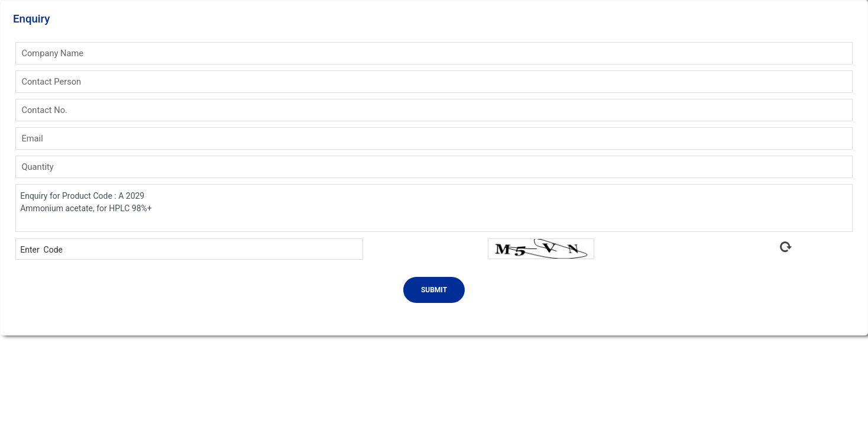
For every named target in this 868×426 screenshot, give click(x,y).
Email (32, 138)
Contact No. (44, 110)
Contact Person (51, 82)
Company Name (52, 53)
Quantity (37, 167)
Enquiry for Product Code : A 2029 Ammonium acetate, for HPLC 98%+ (434, 208)
